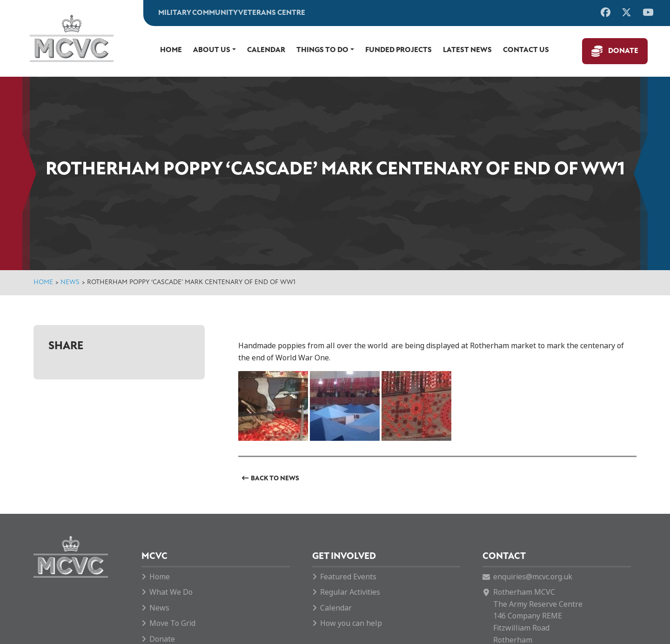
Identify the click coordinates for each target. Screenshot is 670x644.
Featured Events (348, 577)
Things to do (322, 50)
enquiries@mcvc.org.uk (533, 577)
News (70, 282)
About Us (212, 50)
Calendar (266, 50)
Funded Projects (399, 50)
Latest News (467, 50)
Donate (623, 51)
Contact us (526, 50)
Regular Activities (350, 592)
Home (171, 50)
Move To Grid (172, 623)
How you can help (351, 623)
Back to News (275, 479)
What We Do (171, 592)
